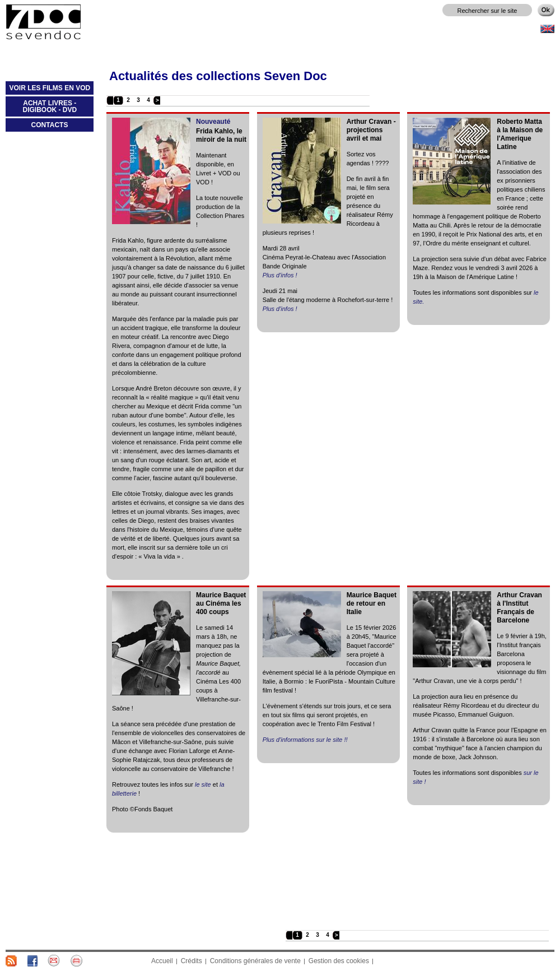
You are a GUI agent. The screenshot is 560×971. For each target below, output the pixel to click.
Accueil (162, 961)
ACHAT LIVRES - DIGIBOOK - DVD (41, 109)
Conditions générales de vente (255, 961)
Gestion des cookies (339, 961)
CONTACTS (50, 125)
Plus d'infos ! (280, 275)
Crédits (192, 961)
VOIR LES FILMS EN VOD (48, 90)
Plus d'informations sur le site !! (305, 740)
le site (203, 784)
